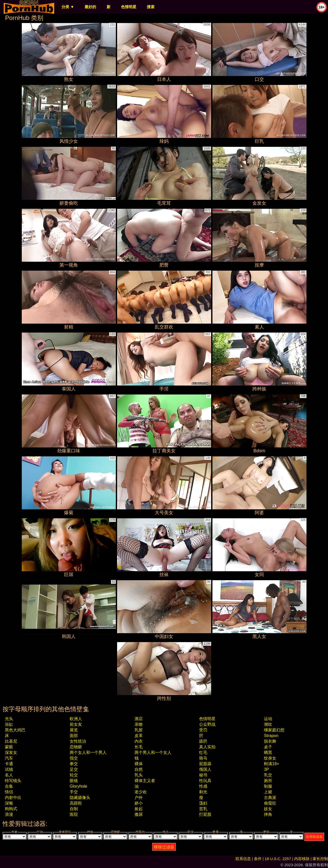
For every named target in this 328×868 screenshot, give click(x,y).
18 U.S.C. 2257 (278, 859)
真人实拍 (207, 747)
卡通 (9, 764)
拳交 (74, 764)
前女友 (76, 724)
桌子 (268, 747)
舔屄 (203, 741)
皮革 (139, 736)
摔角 (268, 814)
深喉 (9, 803)
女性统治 (78, 741)
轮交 (74, 775)
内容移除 (302, 859)
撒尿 (139, 814)
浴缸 (9, 724)
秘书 (203, 775)
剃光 (203, 792)
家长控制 (320, 859)
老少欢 (141, 792)
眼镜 (74, 781)
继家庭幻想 (274, 730)
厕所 (268, 781)
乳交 (268, 775)
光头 (9, 719)
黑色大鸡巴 (15, 730)
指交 (74, 758)
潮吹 (268, 724)
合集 (9, 786)
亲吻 (139, 724)
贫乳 (203, 809)
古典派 (270, 798)
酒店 (139, 719)
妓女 (268, 809)
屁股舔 (205, 764)
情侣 (9, 792)
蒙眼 (9, 747)
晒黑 (268, 752)
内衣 (139, 741)
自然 (139, 769)
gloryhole (78, 786)
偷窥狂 (270, 803)
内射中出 (13, 798)
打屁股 (205, 814)
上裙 (268, 792)
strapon (271, 736)
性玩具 (205, 781)
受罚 (203, 730)
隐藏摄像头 (80, 798)
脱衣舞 (270, 741)
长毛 (139, 747)
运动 (268, 719)
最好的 (90, 7)
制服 (268, 786)
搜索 (151, 7)
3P (266, 769)
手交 (74, 792)
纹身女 (270, 758)
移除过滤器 (164, 847)
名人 (9, 775)
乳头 (139, 775)
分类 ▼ (68, 7)
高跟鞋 (76, 803)
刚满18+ (271, 764)
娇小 (139, 803)
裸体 (139, 764)
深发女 (11, 752)
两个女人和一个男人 (88, 752)
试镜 (9, 769)
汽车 (9, 758)
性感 (203, 786)
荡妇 (203, 803)
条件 (258, 859)
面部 (74, 736)
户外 (139, 798)
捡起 (139, 809)
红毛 (203, 752)
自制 (74, 809)
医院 (74, 814)
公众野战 (207, 724)
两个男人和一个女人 (153, 752)
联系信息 (243, 859)
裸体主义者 (145, 781)
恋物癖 (76, 747)
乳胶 (139, 730)
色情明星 (129, 7)
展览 (74, 730)
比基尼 (11, 741)
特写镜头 (13, 781)
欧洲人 (76, 719)
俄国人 (205, 769)
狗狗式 (11, 809)
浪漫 (9, 814)
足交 (74, 769)
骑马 (203, 758)
